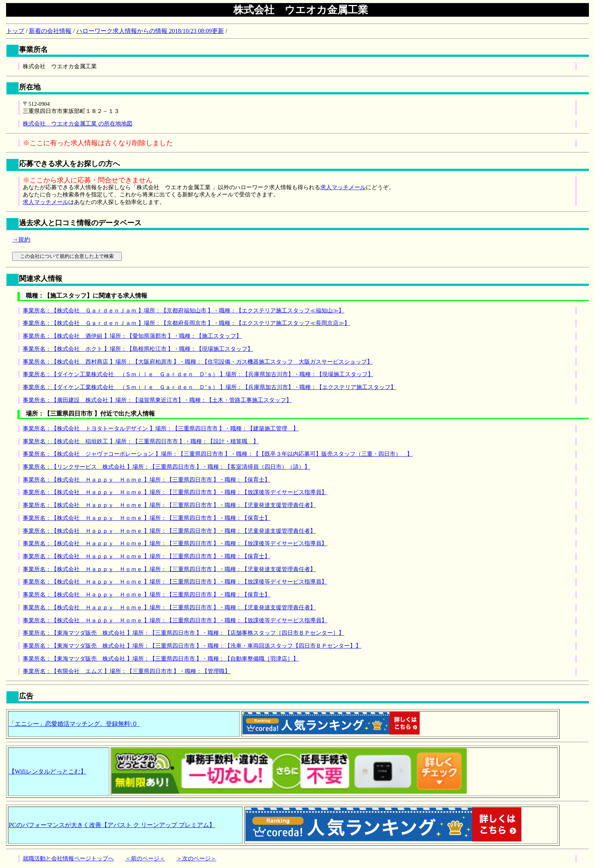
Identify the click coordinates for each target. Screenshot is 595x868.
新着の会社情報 (50, 31)
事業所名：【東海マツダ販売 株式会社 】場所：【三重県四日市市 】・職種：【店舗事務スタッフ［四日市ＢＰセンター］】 (183, 633)
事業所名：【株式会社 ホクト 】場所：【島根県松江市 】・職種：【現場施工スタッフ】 (138, 349)
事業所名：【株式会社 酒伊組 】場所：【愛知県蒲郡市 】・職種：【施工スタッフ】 (132, 336)
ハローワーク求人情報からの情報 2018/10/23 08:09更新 (150, 31)
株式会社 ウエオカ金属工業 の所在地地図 (78, 124)
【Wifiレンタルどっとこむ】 (48, 771)
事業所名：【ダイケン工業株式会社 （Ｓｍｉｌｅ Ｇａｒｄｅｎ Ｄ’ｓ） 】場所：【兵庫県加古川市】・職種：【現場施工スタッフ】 (198, 374)
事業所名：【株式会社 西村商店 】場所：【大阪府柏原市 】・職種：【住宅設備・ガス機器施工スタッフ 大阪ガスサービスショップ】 (198, 362)
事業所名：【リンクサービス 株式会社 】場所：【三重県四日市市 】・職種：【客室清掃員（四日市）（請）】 (166, 467)
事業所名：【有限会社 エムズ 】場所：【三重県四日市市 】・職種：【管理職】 (127, 671)
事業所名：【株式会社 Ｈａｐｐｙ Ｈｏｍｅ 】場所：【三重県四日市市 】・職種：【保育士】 (146, 480)
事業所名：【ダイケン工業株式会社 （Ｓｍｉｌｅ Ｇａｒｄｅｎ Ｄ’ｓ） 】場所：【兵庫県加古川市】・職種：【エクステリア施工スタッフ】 (209, 387)
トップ (15, 31)
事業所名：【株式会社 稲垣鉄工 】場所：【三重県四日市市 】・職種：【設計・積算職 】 (141, 441)
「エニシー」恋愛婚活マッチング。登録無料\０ (74, 724)
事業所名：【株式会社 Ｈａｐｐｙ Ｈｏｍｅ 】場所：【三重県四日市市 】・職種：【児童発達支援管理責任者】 (169, 505)
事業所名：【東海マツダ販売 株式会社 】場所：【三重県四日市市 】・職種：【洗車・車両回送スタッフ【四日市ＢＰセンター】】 (192, 646)
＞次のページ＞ (196, 859)
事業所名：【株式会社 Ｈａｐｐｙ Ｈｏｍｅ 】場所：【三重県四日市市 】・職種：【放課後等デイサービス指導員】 (175, 492)
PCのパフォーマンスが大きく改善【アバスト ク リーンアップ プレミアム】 (112, 825)
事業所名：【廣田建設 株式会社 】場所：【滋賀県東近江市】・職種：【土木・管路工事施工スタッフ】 (157, 400)
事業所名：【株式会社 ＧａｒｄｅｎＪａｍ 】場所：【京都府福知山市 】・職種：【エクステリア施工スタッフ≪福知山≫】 (183, 311)
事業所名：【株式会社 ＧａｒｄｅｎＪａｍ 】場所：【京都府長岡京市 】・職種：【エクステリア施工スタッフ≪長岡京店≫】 (186, 323)
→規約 (21, 239)
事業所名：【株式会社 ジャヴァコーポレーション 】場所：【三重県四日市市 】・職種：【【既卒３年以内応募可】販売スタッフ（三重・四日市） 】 (218, 454)
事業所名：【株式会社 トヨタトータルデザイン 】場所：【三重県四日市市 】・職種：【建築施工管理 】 (161, 429)
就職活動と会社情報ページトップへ (68, 859)
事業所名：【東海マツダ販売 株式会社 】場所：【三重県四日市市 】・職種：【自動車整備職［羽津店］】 (161, 659)
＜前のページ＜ (145, 859)
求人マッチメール (343, 187)
